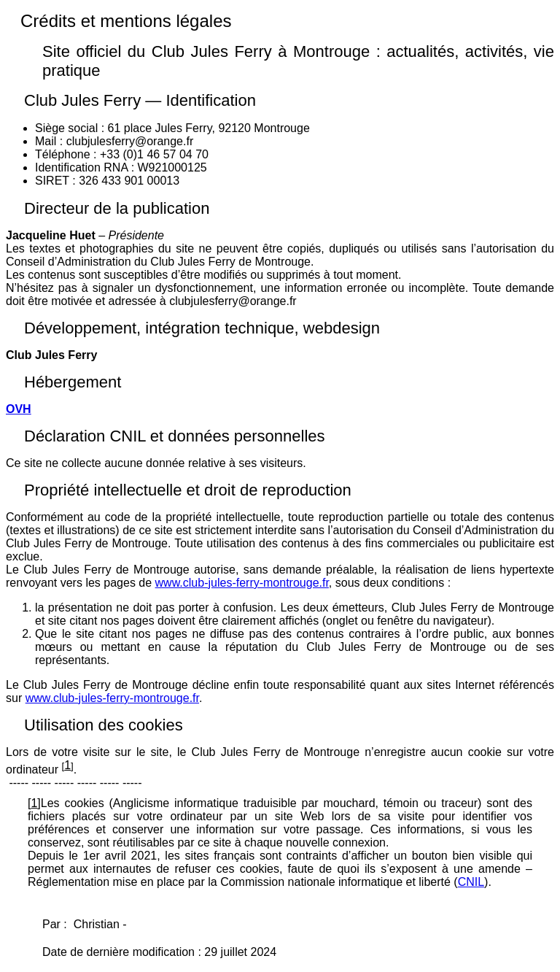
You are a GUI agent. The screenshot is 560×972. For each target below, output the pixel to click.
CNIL (471, 882)
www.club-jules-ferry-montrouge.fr (242, 583)
